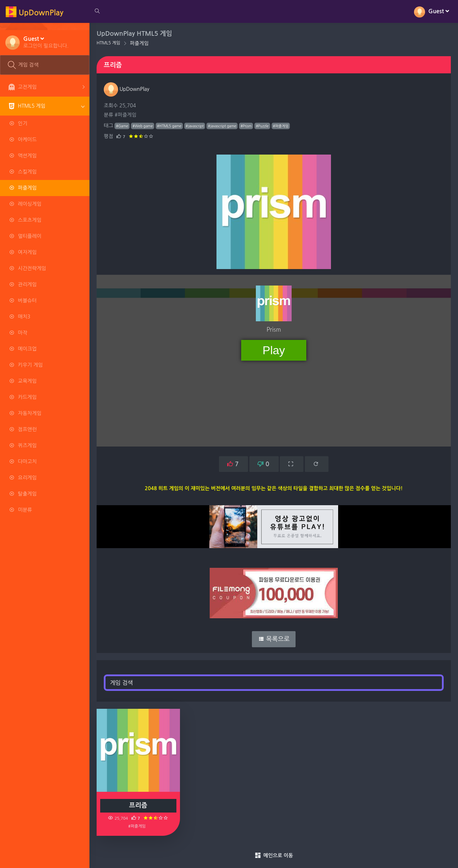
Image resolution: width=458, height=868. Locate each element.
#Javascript (195, 126)
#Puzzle (262, 126)
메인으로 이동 (274, 855)
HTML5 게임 (108, 43)
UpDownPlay (126, 89)
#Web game (143, 126)
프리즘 (138, 805)
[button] (46, 42)
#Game (122, 126)
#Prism (246, 126)
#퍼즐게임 (125, 115)
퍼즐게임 (139, 43)
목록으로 (274, 639)
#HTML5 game (169, 126)
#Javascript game (222, 126)
